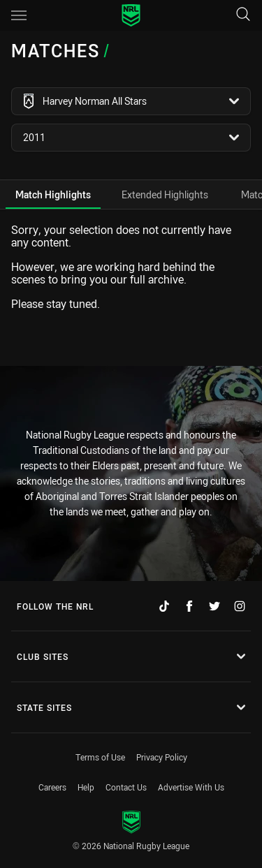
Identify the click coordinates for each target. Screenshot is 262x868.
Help (86, 787)
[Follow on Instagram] (240, 606)
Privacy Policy (162, 757)
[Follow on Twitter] (214, 606)
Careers (52, 787)
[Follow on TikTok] (164, 606)
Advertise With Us (191, 787)
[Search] (243, 15)
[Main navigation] (19, 15)
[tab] (53, 194)
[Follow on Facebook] (189, 606)
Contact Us (126, 787)
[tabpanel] (131, 267)
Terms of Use (100, 757)
